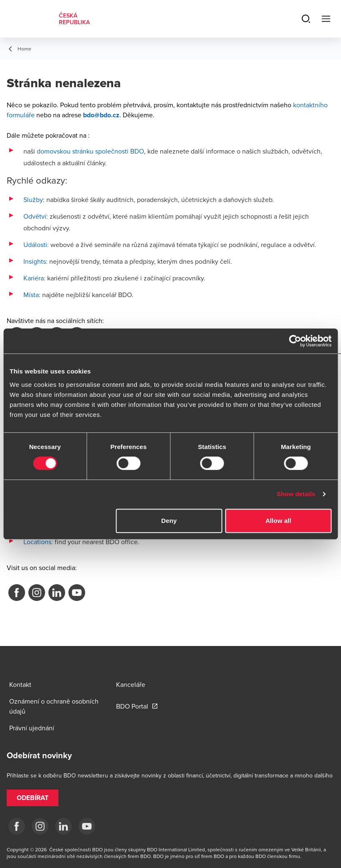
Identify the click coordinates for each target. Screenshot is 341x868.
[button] (33, 798)
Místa (31, 295)
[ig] (40, 826)
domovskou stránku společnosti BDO (90, 151)
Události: (36, 245)
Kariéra (34, 278)
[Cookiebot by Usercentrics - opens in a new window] (295, 341)
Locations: (38, 542)
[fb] (17, 826)
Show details (296, 494)
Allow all (278, 521)
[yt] (87, 826)
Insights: (35, 261)
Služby (33, 199)
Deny (169, 521)
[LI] (63, 826)
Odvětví (35, 216)
